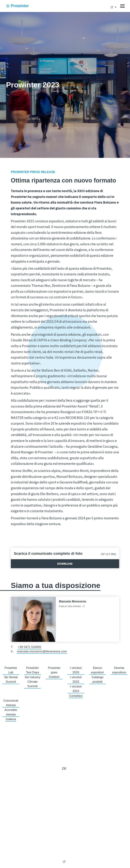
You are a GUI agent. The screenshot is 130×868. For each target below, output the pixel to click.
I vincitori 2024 (76, 689)
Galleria (11, 719)
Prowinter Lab (11, 670)
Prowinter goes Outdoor (54, 672)
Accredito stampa (11, 712)
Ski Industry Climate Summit (32, 682)
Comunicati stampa (11, 703)
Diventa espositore (119, 670)
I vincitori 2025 (76, 679)
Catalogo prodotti (98, 679)
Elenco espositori (97, 670)
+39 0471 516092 (30, 647)
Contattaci (76, 696)
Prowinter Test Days (33, 670)
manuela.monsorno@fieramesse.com (42, 651)
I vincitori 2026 (76, 670)
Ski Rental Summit (11, 679)
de (64, 768)
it (112, 7)
